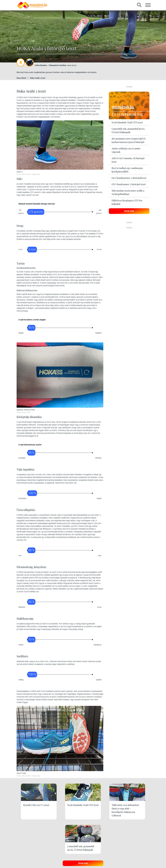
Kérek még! (129, 211)
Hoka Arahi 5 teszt (38, 78)
